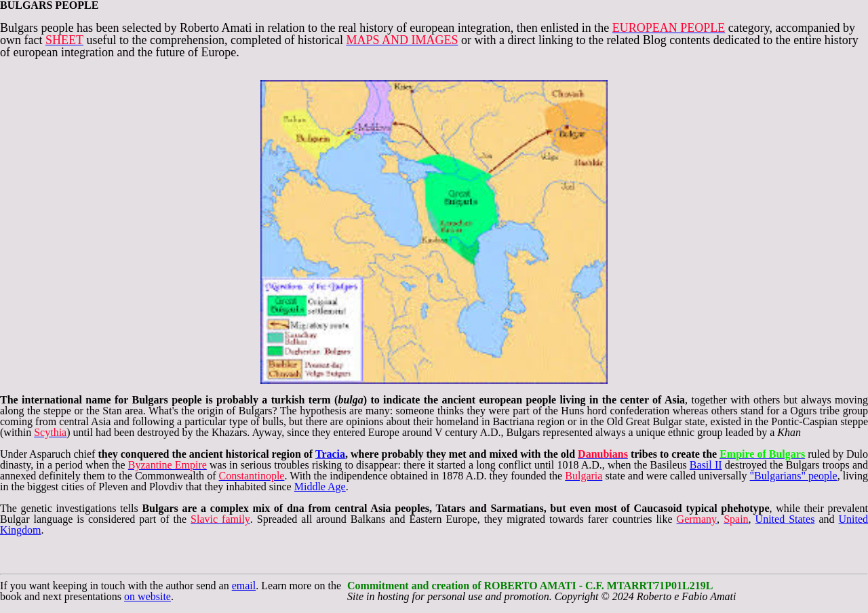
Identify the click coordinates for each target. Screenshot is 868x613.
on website (147, 596)
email (244, 586)
